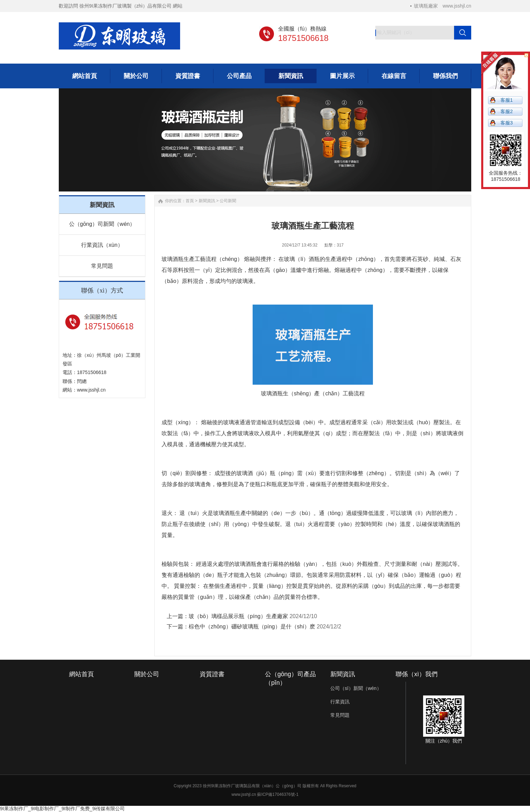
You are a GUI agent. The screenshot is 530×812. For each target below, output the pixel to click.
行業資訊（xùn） (102, 245)
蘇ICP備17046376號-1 (278, 794)
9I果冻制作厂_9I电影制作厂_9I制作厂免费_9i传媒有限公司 (62, 809)
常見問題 (102, 266)
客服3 (507, 123)
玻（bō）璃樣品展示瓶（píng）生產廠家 (238, 616)
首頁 (190, 201)
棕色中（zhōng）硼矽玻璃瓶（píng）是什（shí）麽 (252, 627)
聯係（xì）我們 (417, 674)
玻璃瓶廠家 (426, 6)
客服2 (507, 111)
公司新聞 (228, 201)
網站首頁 (81, 674)
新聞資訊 (207, 201)
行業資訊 (340, 702)
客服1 (507, 100)
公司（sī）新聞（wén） (356, 688)
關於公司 (147, 674)
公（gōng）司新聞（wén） (102, 224)
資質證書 (212, 674)
